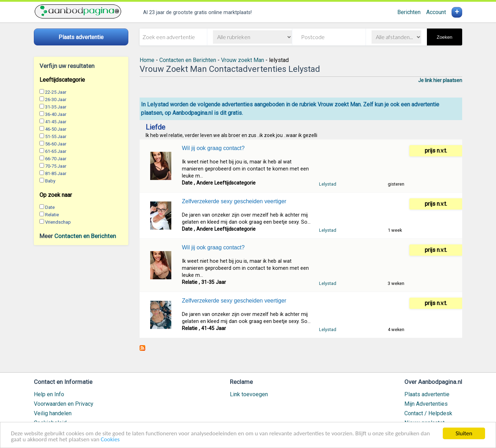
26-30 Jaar (56, 99)
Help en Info (49, 394)
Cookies (110, 440)
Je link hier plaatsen (440, 80)
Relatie (52, 215)
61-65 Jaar (56, 151)
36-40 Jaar (56, 114)
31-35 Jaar (56, 107)
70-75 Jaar (56, 166)
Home (147, 60)
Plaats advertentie (427, 394)
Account (436, 12)
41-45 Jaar (56, 122)
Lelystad (328, 184)
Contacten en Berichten (85, 236)
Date (50, 207)
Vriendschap (58, 222)
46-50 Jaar (56, 129)
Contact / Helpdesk (428, 413)
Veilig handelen (53, 413)
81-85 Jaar (56, 173)
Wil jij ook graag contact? (213, 148)
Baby (50, 181)
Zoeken (445, 37)
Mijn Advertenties (426, 404)
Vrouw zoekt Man (243, 60)
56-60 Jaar (56, 144)
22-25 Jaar (56, 92)
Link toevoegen (249, 394)
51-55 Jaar (56, 136)
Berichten (409, 12)
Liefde (155, 127)
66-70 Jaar (56, 159)
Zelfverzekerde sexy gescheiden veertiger (234, 201)
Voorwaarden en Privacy (64, 404)
